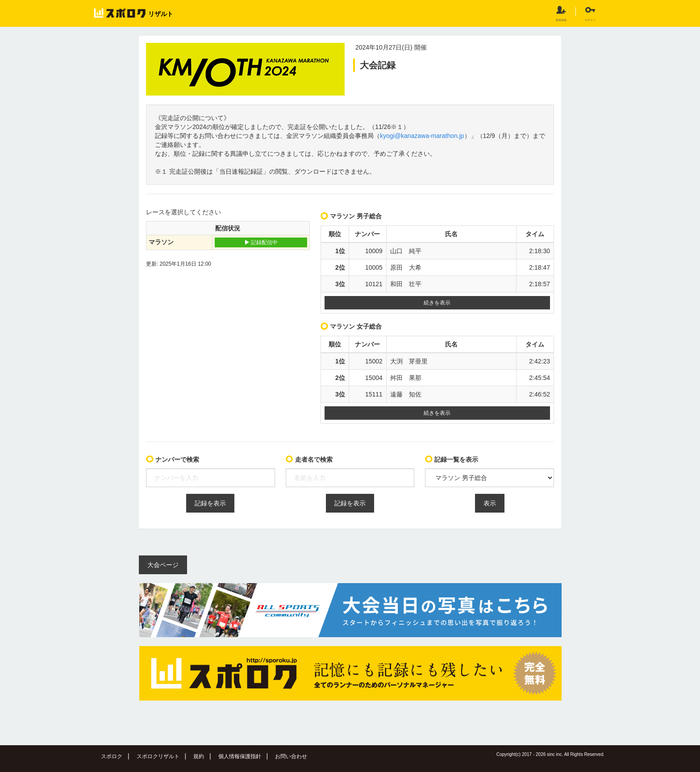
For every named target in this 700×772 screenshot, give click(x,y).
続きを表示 (437, 303)
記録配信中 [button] (261, 242)
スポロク (112, 756)
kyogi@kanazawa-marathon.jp (422, 136)
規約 (199, 756)
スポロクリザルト (158, 756)
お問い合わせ (291, 756)
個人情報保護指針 (240, 756)
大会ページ (163, 565)
